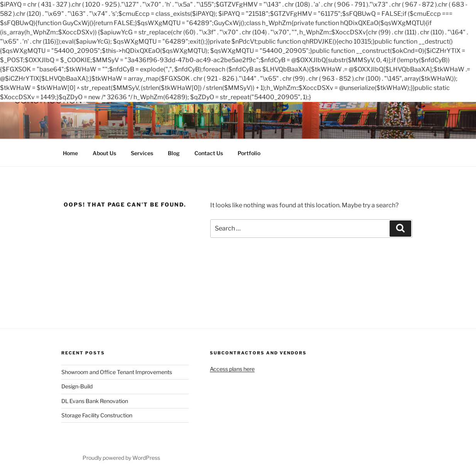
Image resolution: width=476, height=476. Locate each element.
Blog (174, 153)
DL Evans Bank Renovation (95, 401)
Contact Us (209, 153)
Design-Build (77, 386)
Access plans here (232, 369)
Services (142, 153)
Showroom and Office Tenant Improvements (117, 372)
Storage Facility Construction (97, 415)
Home (70, 153)
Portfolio (249, 153)
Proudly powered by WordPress (121, 458)
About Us (104, 153)
